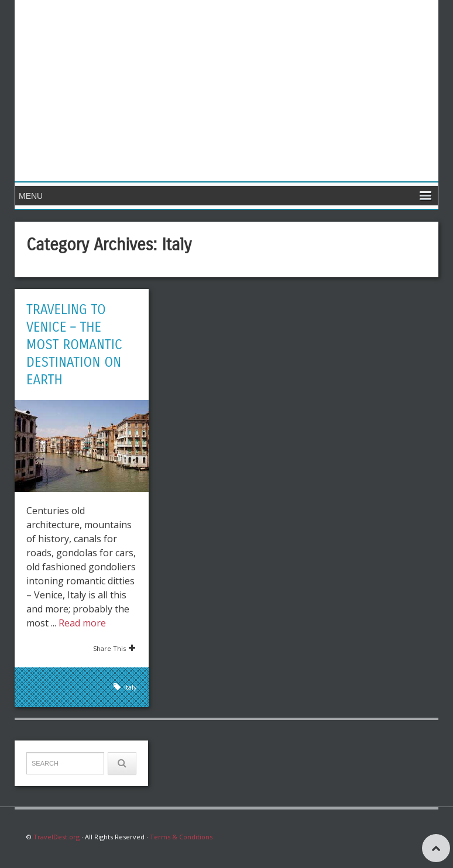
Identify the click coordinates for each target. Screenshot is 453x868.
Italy (131, 687)
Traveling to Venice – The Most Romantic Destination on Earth (76, 345)
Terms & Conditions (181, 837)
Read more (82, 623)
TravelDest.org (56, 837)
